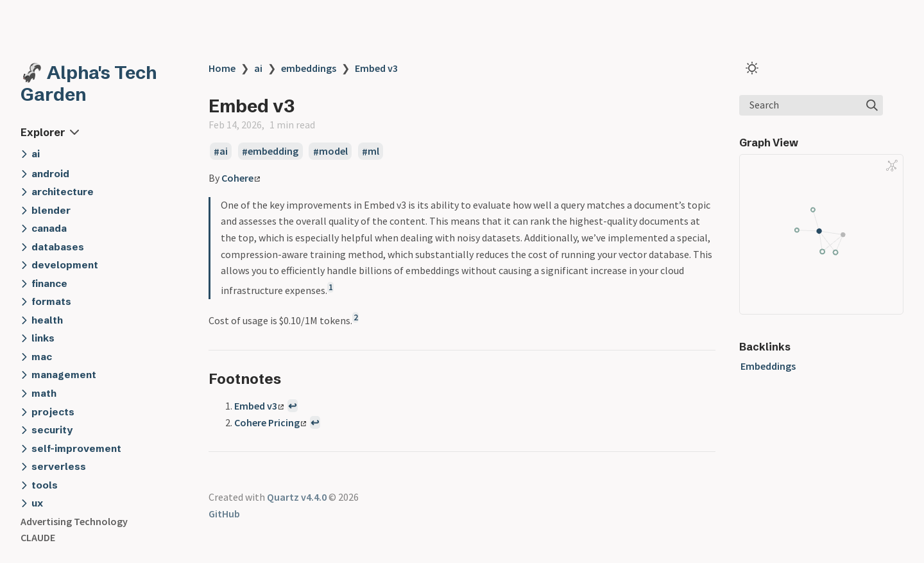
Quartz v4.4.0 (297, 497)
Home (222, 68)
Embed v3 (376, 68)
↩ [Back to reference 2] (315, 422)
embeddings (309, 68)
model (333, 152)
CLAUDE (38, 537)
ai (258, 68)
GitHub (224, 514)
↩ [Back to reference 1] (292, 406)
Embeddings (768, 366)
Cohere (241, 178)
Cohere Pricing (270, 422)
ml (373, 152)
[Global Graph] (892, 166)
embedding (273, 152)
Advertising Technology (74, 521)
